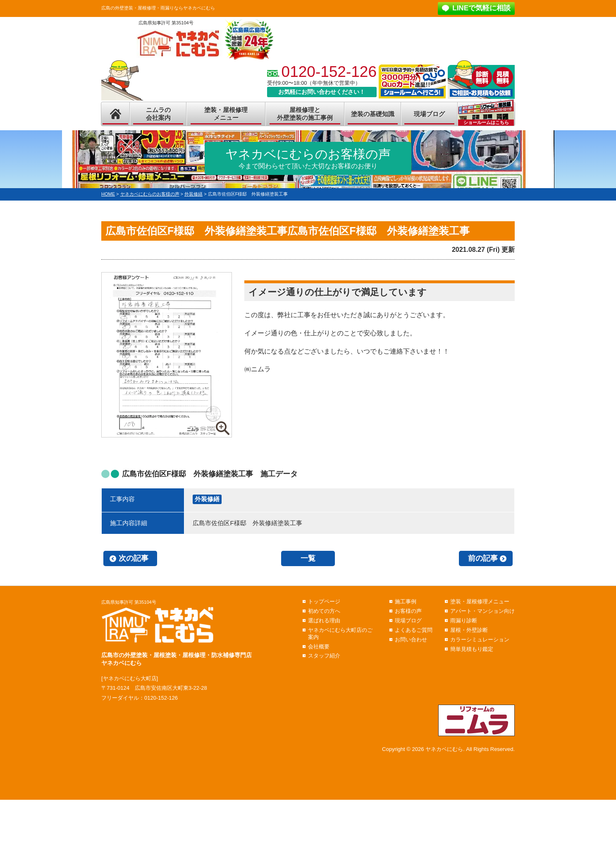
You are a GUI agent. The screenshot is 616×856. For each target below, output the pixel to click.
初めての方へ (324, 611)
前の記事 (483, 558)
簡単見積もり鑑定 (472, 649)
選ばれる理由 (324, 620)
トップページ (324, 601)
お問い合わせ (411, 640)
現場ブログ (429, 114)
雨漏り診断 (464, 620)
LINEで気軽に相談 (481, 8)
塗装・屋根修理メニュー (226, 114)
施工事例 (406, 601)
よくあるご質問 (414, 630)
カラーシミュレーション (480, 640)
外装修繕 (207, 499)
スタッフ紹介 (324, 656)
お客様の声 (408, 611)
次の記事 (134, 558)
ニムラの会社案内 (158, 114)
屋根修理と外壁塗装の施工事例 (305, 114)
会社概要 (319, 647)
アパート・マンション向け (482, 611)
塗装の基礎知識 (373, 114)
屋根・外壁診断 (469, 630)
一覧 (308, 558)
